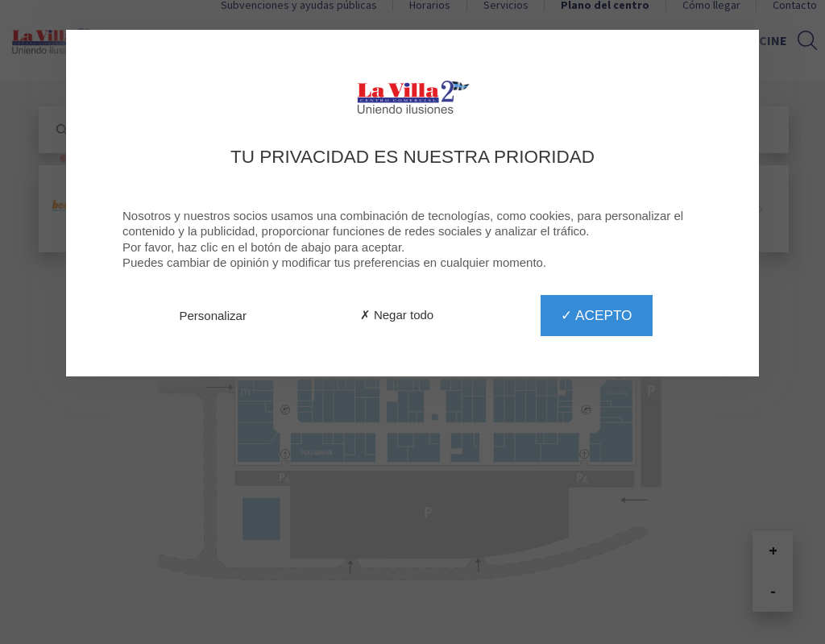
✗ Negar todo (397, 315)
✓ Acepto (596, 315)
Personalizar (213, 316)
